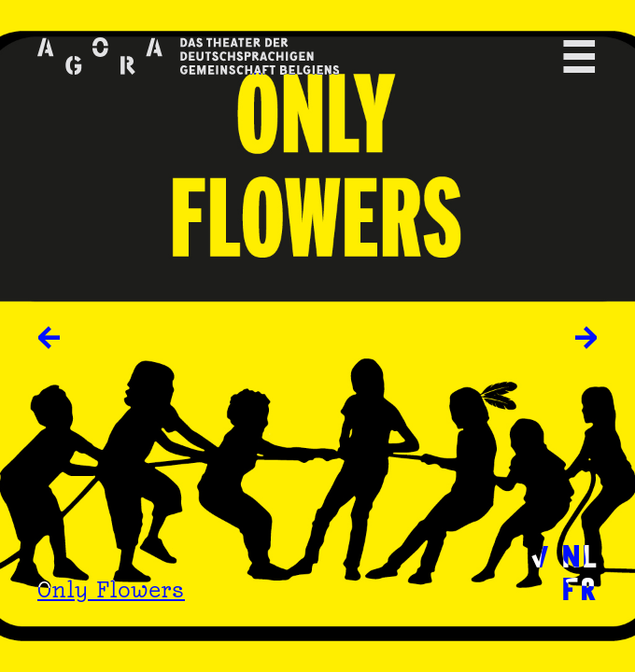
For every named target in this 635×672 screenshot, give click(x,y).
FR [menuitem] (579, 588)
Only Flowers (111, 589)
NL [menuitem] (579, 555)
